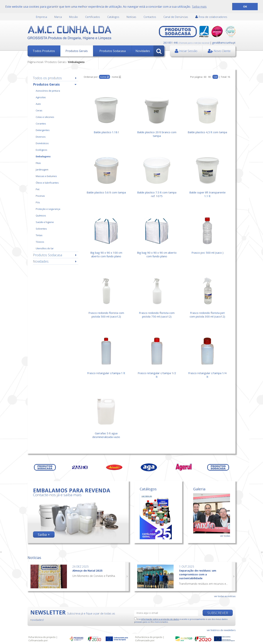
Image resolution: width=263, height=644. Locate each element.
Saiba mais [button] (199, 7)
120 (215, 77)
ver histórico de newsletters (221, 630)
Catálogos (113, 17)
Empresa (41, 17)
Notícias (131, 17)
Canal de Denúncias (176, 17)
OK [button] (245, 6)
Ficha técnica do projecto (42, 637)
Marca (58, 17)
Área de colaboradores (211, 17)
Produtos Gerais (77, 51)
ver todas (225, 536)
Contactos (150, 17)
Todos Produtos (44, 51)
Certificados (93, 17)
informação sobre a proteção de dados (160, 619)
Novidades (143, 51)
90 (209, 77)
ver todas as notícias (225, 596)
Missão (74, 17)
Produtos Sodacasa (113, 51)
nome (116, 77)
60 (205, 77)
